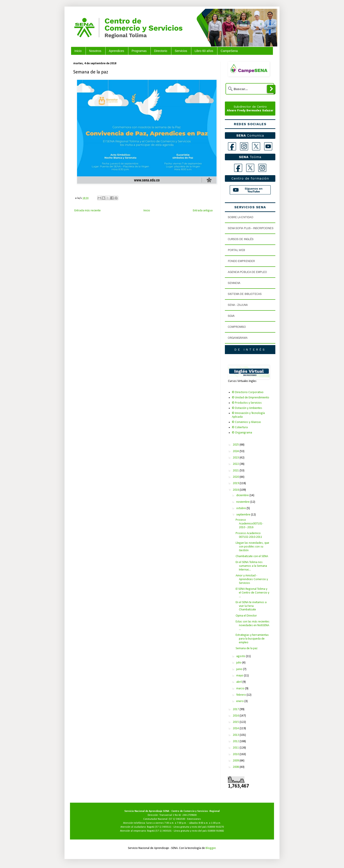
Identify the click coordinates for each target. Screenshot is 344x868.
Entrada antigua (203, 211)
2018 (236, 490)
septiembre (244, 515)
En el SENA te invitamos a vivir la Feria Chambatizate (251, 606)
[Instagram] (244, 146)
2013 (236, 735)
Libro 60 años (204, 51)
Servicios (181, 51)
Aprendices (116, 51)
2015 (236, 722)
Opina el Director (246, 616)
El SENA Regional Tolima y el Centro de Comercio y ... (252, 593)
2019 (236, 483)
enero (240, 701)
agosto (241, 656)
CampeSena (229, 51)
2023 (236, 458)
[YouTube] (268, 146)
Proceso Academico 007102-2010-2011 (249, 535)
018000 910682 (216, 831)
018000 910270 (216, 827)
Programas (139, 51)
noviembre (243, 502)
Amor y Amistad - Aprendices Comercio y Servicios (252, 579)
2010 (236, 754)
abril (239, 682)
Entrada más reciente (88, 211)
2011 (236, 748)
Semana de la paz (247, 648)
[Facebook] (232, 146)
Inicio (78, 51)
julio (239, 663)
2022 (236, 464)
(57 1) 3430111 (163, 827)
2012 (236, 741)
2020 (236, 477)
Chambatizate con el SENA (252, 556)
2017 (236, 709)
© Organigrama (242, 433)
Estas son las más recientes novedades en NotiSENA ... (253, 625)
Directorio (161, 51)
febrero (241, 695)
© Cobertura (240, 427)
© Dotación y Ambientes (247, 408)
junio (240, 669)
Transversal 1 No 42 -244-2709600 (178, 815)
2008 (236, 767)
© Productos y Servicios (247, 403)
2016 (236, 716)
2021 (236, 471)
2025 (236, 445)
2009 (236, 761)
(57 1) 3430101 (163, 831)
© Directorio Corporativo (248, 392)
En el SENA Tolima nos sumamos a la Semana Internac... (251, 566)
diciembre (243, 495)
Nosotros (95, 51)
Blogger (211, 848)
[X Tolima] (250, 168)
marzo (241, 689)
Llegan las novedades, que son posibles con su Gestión (252, 547)
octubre (241, 508)
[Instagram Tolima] (262, 168)
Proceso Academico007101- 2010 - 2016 (249, 524)
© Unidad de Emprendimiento (251, 398)
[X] (256, 146)
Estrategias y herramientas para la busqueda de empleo (252, 639)
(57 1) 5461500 (177, 819)
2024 (236, 451)
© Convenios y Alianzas (246, 422)
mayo (240, 676)
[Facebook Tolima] (238, 168)
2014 (236, 728)
